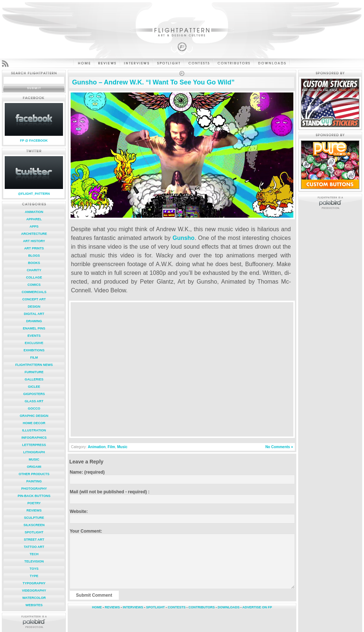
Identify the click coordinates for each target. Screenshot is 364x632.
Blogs (34, 256)
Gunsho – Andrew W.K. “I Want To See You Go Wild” (153, 82)
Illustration (34, 430)
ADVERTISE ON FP (257, 607)
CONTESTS (177, 607)
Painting (34, 481)
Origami (34, 467)
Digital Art (34, 314)
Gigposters (34, 394)
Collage (34, 277)
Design (34, 307)
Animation (34, 212)
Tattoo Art (34, 547)
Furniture (34, 372)
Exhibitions (34, 350)
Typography (34, 583)
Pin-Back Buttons (34, 496)
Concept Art (34, 299)
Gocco (34, 408)
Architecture (34, 234)
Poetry (34, 503)
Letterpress (34, 445)
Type (34, 576)
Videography (34, 590)
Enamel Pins (34, 328)
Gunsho (183, 238)
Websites (34, 605)
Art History (34, 241)
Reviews (34, 510)
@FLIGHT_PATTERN (34, 194)
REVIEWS (112, 607)
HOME (97, 607)
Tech (34, 554)
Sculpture (34, 518)
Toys (34, 569)
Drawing (34, 321)
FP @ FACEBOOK (34, 141)
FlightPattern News (34, 365)
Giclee (34, 387)
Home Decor (34, 423)
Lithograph (34, 452)
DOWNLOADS (229, 607)
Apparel (34, 219)
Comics (34, 285)
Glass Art (34, 401)
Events (34, 336)
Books (34, 263)
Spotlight (34, 532)
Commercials (34, 292)
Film (34, 358)
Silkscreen (34, 525)
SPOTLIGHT (155, 607)
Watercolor (34, 598)
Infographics (34, 438)
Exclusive (34, 343)
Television (34, 561)
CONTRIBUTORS (202, 607)
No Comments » (279, 447)
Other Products (34, 474)
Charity (34, 270)
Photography (34, 489)
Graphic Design (34, 416)
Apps (34, 226)
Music (34, 459)
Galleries (34, 379)
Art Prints (34, 248)
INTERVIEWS (133, 607)
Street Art (34, 540)
